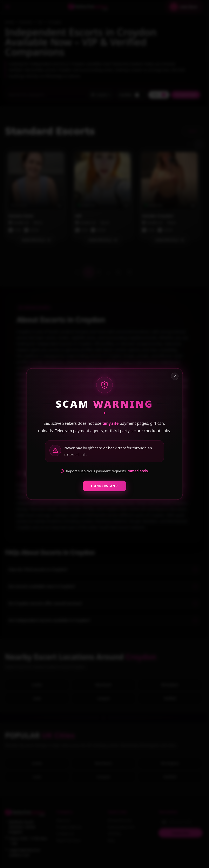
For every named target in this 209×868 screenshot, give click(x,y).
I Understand (104, 486)
